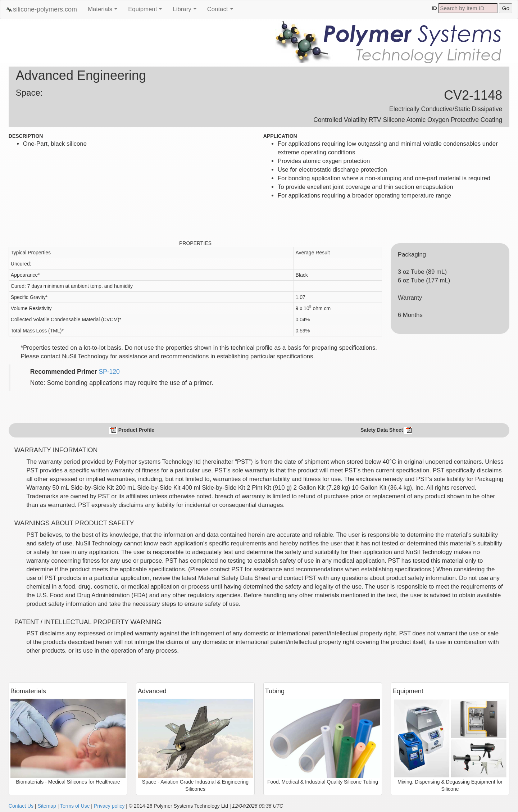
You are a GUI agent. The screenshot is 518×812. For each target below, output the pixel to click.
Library (186, 11)
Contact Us (21, 806)
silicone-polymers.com (41, 10)
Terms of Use (75, 806)
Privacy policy (109, 806)
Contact (222, 11)
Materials (104, 11)
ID (434, 8)
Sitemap (47, 806)
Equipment (147, 11)
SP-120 (109, 372)
